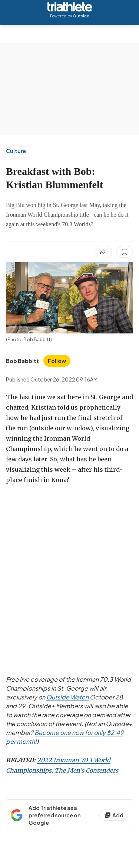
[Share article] (103, 252)
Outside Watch (67, 697)
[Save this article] (125, 252)
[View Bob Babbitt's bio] (22, 361)
